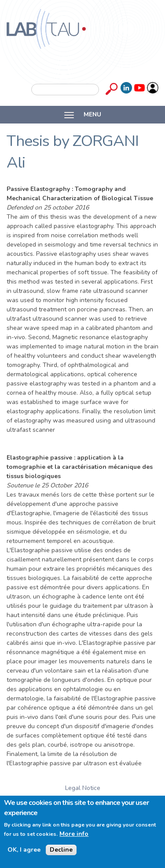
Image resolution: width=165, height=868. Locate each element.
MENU (83, 114)
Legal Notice (83, 788)
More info (74, 834)
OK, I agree (24, 850)
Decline (61, 850)
